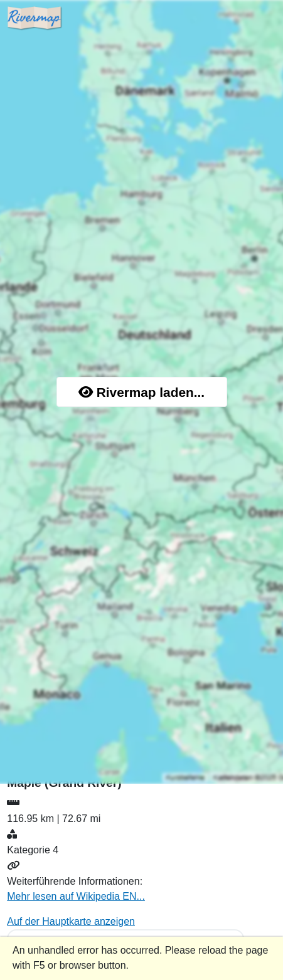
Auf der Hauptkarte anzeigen (71, 921)
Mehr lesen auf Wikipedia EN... (76, 896)
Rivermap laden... (141, 392)
